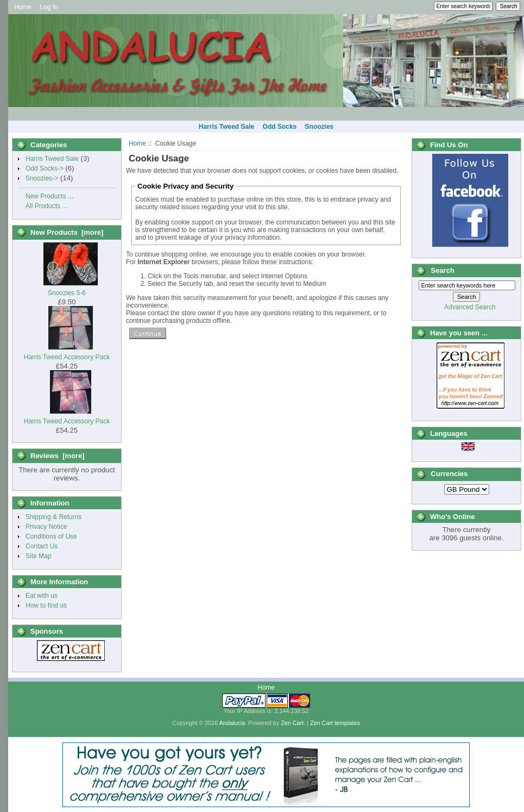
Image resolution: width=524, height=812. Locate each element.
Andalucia (232, 723)
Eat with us (42, 596)
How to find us (46, 605)
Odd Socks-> (45, 168)
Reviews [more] (58, 456)
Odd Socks (280, 127)
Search (442, 270)
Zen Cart (292, 723)
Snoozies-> (42, 178)
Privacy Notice (46, 527)
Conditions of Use (51, 536)
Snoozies (320, 127)
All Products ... (46, 206)
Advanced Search (470, 307)
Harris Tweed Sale (227, 127)
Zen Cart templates (335, 723)
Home (23, 7)
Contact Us (42, 546)
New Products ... (49, 196)
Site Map (38, 556)
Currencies (449, 474)
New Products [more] (67, 232)
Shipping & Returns (53, 517)
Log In (49, 7)
